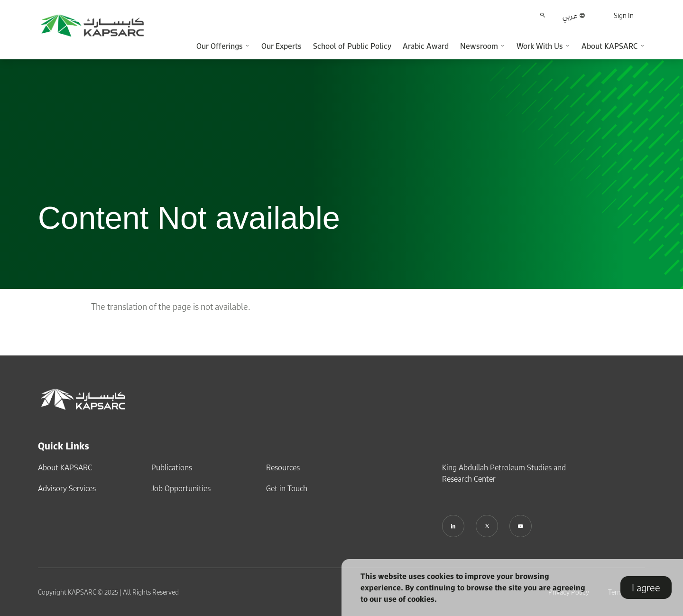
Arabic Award (426, 46)
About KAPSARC (65, 467)
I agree (646, 588)
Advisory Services (67, 488)
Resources (283, 467)
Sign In (624, 15)
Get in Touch (287, 488)
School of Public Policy (352, 46)
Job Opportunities (181, 488)
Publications (172, 467)
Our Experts (282, 46)
